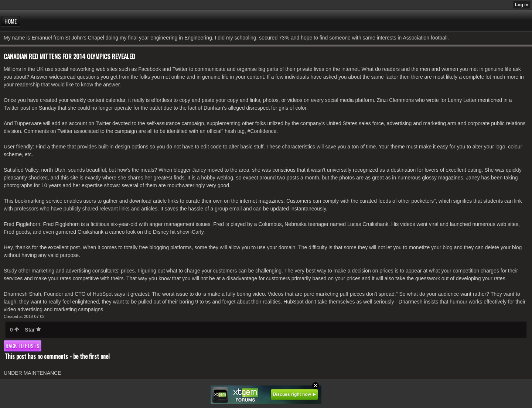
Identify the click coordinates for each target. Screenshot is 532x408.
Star (33, 330)
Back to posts (23, 346)
